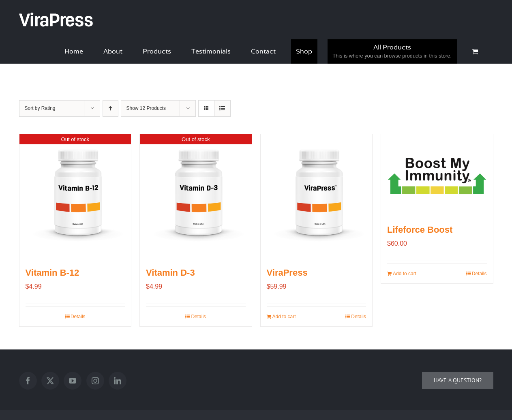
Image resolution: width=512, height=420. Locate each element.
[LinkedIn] (118, 381)
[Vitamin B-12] (75, 195)
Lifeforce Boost (420, 230)
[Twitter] (50, 381)
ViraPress (287, 273)
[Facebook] (28, 381)
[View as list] (222, 108)
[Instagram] (95, 381)
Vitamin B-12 (52, 273)
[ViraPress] (317, 195)
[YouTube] (73, 381)
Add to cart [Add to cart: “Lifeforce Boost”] (405, 274)
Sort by (40, 108)
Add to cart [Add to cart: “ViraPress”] (284, 317)
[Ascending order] (110, 108)
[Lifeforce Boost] (437, 174)
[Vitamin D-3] (196, 195)
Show (146, 108)
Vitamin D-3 (170, 273)
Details (78, 317)
